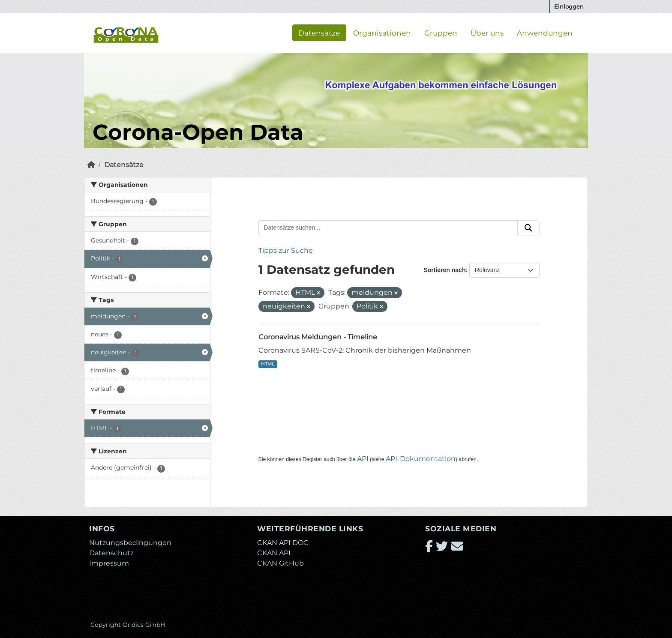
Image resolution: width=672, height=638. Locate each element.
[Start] (91, 165)
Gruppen (441, 33)
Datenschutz (111, 553)
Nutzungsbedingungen (130, 543)
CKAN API (274, 553)
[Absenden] (528, 228)
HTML (268, 364)
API (363, 459)
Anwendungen (545, 33)
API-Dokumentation (421, 459)
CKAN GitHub (280, 563)
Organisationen (382, 33)
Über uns (487, 33)
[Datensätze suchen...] (388, 228)
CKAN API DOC (283, 543)
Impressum (109, 563)
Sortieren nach (444, 270)
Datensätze (319, 33)
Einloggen (569, 6)
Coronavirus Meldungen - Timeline (318, 337)
